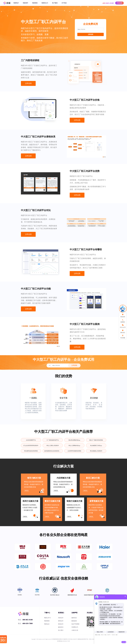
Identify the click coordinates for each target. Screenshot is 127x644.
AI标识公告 (75, 630)
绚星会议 (47, 624)
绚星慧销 (35, 3)
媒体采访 (61, 627)
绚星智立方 (45, 3)
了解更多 (26, 491)
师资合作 (61, 621)
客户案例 (55, 3)
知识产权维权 (75, 624)
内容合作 (61, 618)
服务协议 (74, 618)
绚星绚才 (16, 3)
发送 (123, 642)
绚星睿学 (25, 3)
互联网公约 (75, 627)
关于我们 (64, 3)
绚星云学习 (47, 618)
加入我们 (61, 630)
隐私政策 (74, 621)
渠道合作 (61, 624)
